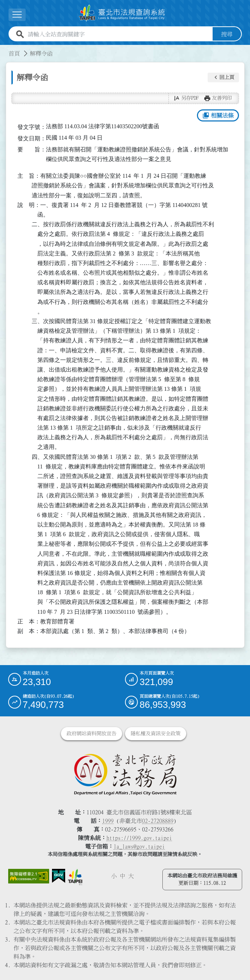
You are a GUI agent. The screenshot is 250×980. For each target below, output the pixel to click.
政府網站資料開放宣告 (92, 733)
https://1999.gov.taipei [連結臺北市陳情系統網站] (139, 838)
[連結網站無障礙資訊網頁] (29, 876)
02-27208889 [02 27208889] (158, 821)
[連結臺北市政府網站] (75, 877)
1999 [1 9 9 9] (108, 821)
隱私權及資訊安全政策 (156, 733)
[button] (223, 78)
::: (4, 49)
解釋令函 (41, 53)
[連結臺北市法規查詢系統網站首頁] (122, 13)
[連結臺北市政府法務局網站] (125, 774)
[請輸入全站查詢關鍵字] (119, 34)
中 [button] (123, 876)
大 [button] (131, 876)
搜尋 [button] (227, 34)
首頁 (14, 53)
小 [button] (114, 876)
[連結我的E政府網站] (59, 876)
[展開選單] (17, 15)
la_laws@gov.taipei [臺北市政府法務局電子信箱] (139, 846)
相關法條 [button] (218, 115)
